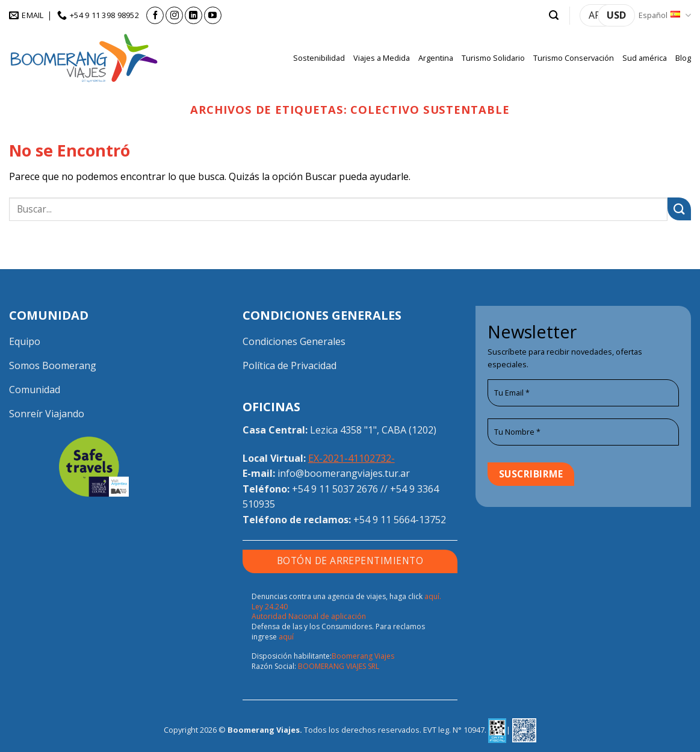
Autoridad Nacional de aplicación (309, 616)
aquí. (433, 596)
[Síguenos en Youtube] (213, 15)
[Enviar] (679, 209)
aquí (286, 637)
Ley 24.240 (270, 607)
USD (616, 15)
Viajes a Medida (382, 58)
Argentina (436, 58)
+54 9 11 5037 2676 (335, 489)
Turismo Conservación (574, 58)
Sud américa (645, 58)
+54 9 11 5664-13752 (400, 520)
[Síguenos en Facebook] (155, 15)
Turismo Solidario (493, 58)
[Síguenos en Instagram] (174, 15)
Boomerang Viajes (363, 656)
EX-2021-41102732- (352, 458)
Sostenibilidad (319, 58)
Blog (683, 58)
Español (665, 15)
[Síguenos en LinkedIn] (194, 15)
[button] (554, 15)
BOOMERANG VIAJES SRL (339, 666)
